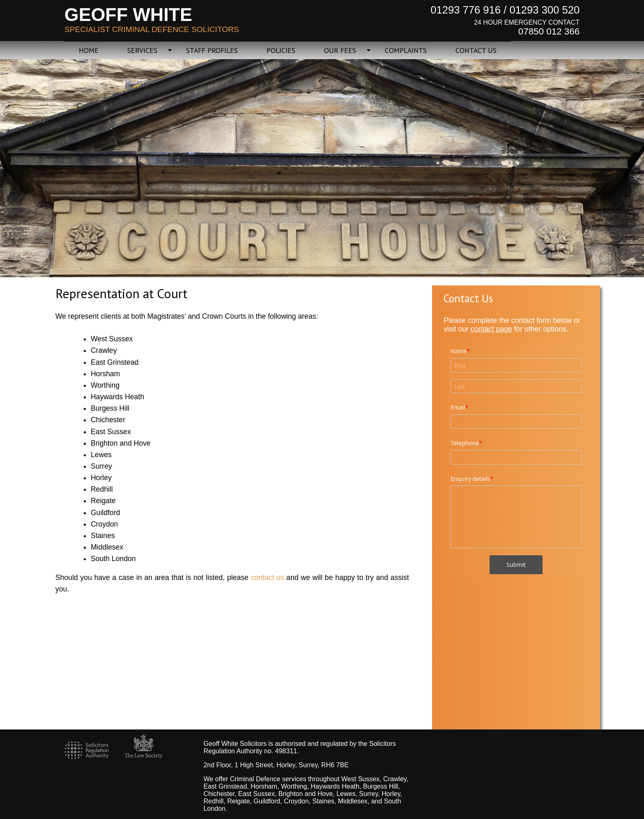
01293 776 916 (466, 10)
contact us (268, 577)
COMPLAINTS (406, 50)
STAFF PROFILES (212, 50)
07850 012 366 (549, 31)
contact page (491, 329)
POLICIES (281, 50)
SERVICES (142, 50)
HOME (89, 50)
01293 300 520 (544, 10)
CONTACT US (476, 50)
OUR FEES (340, 50)
